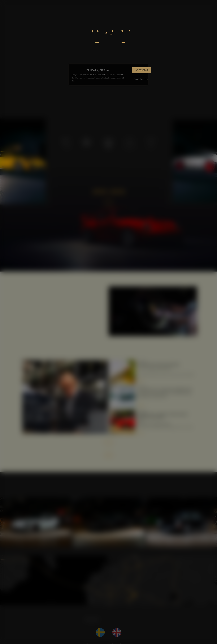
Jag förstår (141, 70)
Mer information (141, 79)
